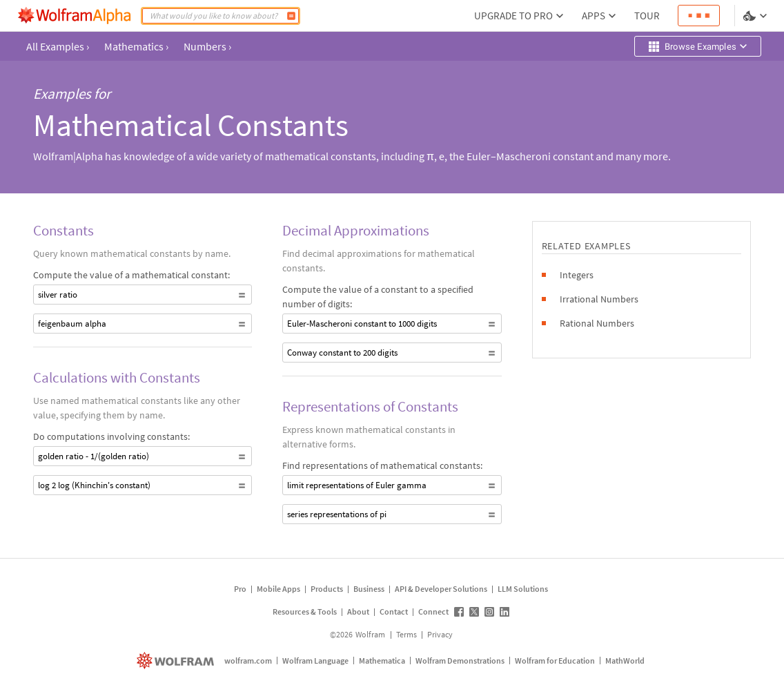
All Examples (58, 46)
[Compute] (291, 16)
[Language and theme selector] (756, 16)
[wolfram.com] (177, 661)
